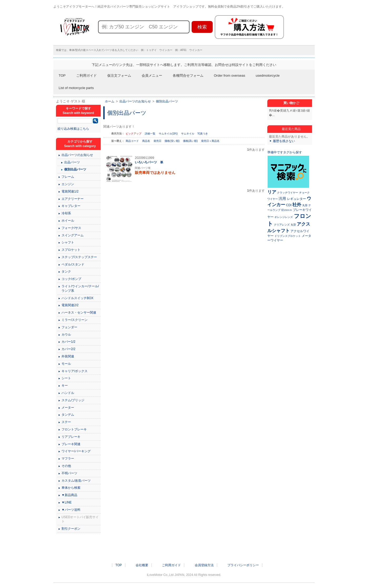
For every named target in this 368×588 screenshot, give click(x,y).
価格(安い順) (172, 141)
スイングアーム (73, 235)
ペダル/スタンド (73, 264)
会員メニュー (152, 76)
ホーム (110, 101)
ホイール (68, 221)
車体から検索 (71, 488)
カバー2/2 (68, 349)
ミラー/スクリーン (75, 320)
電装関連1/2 (70, 191)
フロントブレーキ (74, 429)
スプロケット (71, 250)
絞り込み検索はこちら (73, 129)
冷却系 (66, 213)
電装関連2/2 (70, 305)
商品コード (133, 141)
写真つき (203, 134)
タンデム (68, 415)
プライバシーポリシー (243, 565)
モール (66, 364)
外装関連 (68, 356)
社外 (297, 205)
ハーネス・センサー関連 (79, 313)
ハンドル (68, 393)
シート (66, 378)
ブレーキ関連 (71, 444)
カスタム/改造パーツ (76, 481)
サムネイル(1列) (168, 134)
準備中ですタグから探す (285, 152)
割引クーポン (71, 529)
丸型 (293, 225)
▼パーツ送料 (71, 510)
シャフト (68, 242)
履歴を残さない (284, 141)
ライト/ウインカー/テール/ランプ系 (80, 288)
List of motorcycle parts (76, 88)
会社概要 (142, 565)
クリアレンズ (282, 225)
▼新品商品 (69, 495)
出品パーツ (72, 162)
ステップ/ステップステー (79, 257)
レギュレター (297, 199)
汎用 (282, 199)
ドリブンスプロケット (288, 236)
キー (65, 386)
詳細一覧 (150, 134)
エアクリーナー (73, 199)
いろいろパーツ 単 (149, 162)
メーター (68, 408)
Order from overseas (230, 76)
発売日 (158, 141)
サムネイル (188, 134)
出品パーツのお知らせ (135, 101)
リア (272, 192)
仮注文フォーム (119, 76)
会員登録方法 (204, 565)
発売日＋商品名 (210, 141)
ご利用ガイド (86, 76)
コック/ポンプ (71, 279)
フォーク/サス (71, 228)
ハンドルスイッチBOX (77, 298)
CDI (289, 205)
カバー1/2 (68, 342)
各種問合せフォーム (188, 76)
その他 (66, 466)
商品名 (147, 141)
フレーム (68, 177)
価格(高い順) (191, 141)
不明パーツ (69, 473)
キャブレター (71, 206)
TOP (62, 76)
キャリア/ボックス (75, 371)
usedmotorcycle (268, 76)
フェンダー (69, 327)
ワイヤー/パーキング (76, 451)
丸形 (305, 205)
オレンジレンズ (284, 217)
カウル (66, 335)
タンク (66, 272)
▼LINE (67, 502)
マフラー (68, 459)
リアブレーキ (71, 437)
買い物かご (291, 103)
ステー (66, 422)
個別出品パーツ (167, 101)
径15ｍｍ (287, 210)
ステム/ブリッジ (73, 400)
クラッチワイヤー (288, 193)
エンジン (68, 184)
